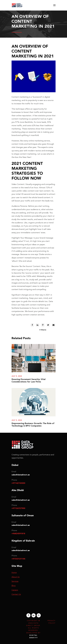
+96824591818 (18, 534)
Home (14, 573)
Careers (15, 590)
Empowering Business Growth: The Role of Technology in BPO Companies (33, 425)
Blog (14, 586)
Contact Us (16, 594)
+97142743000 (18, 483)
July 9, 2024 (17, 376)
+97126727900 (18, 508)
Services (15, 581)
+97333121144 (18, 559)
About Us (16, 577)
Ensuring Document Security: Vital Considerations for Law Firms (28, 380)
